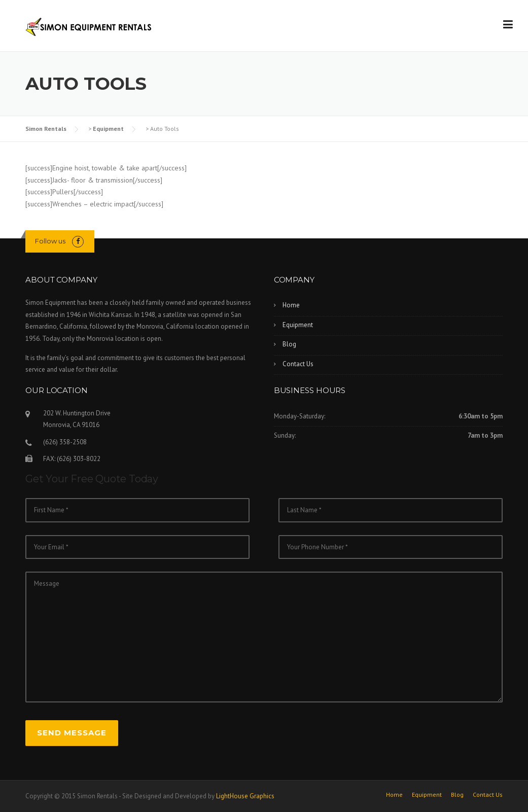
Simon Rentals (46, 129)
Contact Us (298, 364)
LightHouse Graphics (245, 796)
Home (291, 305)
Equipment (108, 129)
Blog (289, 344)
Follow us (50, 241)
